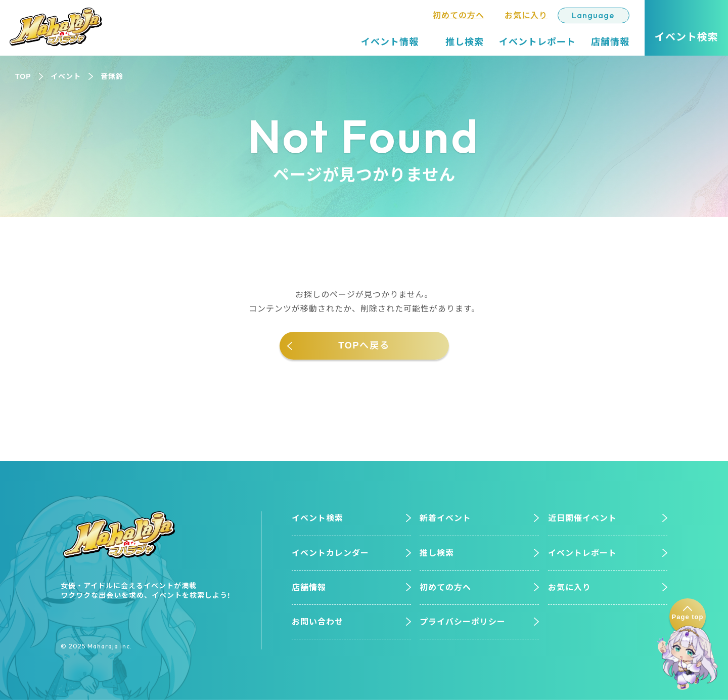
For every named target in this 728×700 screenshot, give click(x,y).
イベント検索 (317, 518)
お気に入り (526, 15)
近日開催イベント (582, 518)
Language (593, 15)
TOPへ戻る (364, 345)
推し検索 (465, 42)
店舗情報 (610, 42)
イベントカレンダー (330, 553)
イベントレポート (537, 42)
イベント (66, 76)
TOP (23, 76)
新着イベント (445, 518)
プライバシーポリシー (463, 622)
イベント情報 (390, 42)
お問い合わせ (317, 622)
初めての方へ (459, 15)
